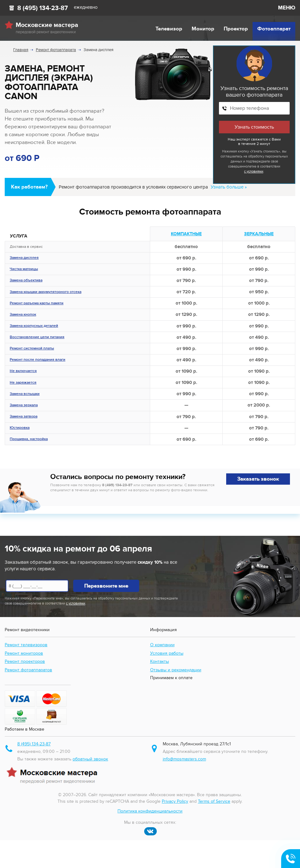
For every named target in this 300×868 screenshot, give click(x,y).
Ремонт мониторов (24, 653)
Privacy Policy (175, 801)
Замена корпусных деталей (34, 326)
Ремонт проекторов (25, 661)
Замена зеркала (24, 406)
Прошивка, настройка (29, 439)
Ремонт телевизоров (26, 645)
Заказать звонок (258, 479)
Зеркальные (259, 234)
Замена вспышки (25, 394)
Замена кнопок (23, 315)
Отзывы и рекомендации (176, 670)
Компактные (186, 234)
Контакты (160, 661)
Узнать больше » (229, 187)
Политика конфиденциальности (150, 811)
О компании (162, 645)
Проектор (236, 29)
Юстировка (20, 428)
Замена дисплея (24, 258)
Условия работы (167, 653)
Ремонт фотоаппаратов (28, 670)
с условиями (254, 171)
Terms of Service (214, 801)
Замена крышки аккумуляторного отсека (46, 292)
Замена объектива (26, 281)
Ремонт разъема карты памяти (37, 304)
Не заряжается (23, 383)
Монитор (203, 29)
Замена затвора (24, 417)
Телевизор (169, 29)
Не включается (23, 371)
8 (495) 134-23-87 (43, 8)
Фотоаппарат (274, 29)
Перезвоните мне (106, 586)
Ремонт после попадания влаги (38, 360)
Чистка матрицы (24, 269)
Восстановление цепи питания (37, 338)
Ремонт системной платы (32, 349)
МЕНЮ (287, 8)
